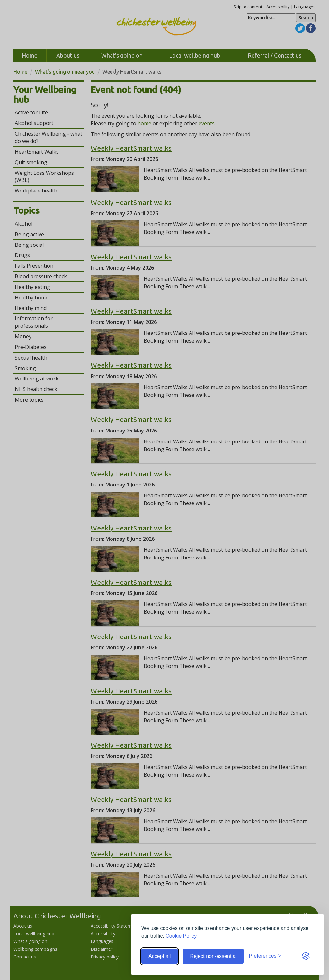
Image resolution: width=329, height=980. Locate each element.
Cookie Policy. (182, 936)
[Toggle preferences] (265, 956)
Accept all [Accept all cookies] (160, 956)
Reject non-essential (213, 956)
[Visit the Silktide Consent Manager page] (306, 956)
